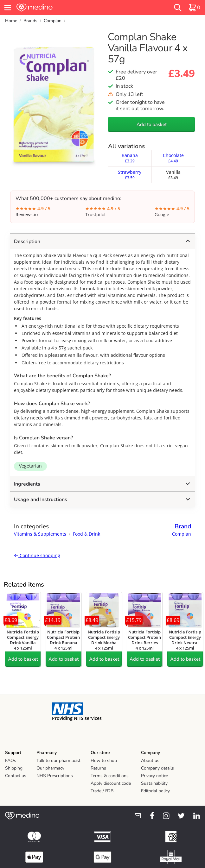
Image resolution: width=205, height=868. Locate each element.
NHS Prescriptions (55, 776)
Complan (53, 21)
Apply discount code (111, 783)
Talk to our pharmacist (58, 761)
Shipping (14, 768)
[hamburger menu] (8, 8)
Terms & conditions (110, 776)
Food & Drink (86, 534)
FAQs (11, 761)
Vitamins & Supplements (40, 534)
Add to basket (152, 124)
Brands (30, 21)
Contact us (16, 776)
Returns (98, 768)
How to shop (104, 761)
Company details (157, 768)
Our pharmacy (50, 768)
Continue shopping (37, 555)
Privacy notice (154, 776)
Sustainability (154, 783)
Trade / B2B (102, 791)
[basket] (194, 8)
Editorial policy (155, 791)
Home (11, 21)
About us (150, 761)
